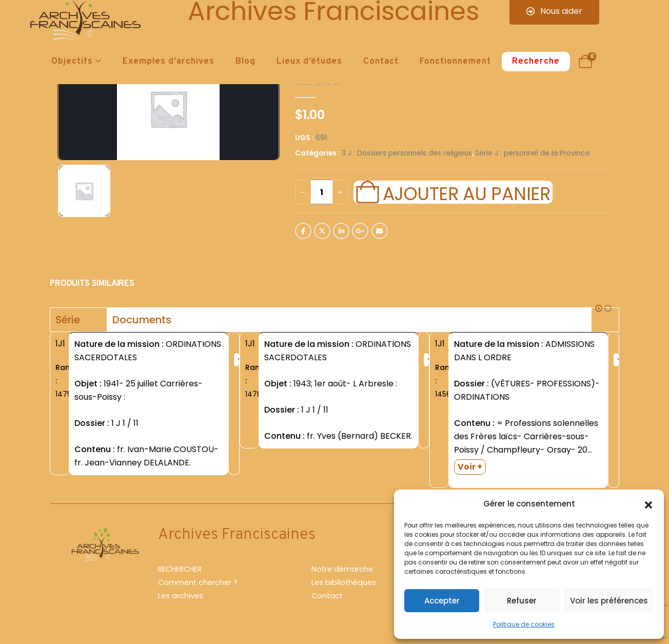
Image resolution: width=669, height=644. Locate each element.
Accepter (442, 601)
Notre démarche (342, 569)
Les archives (181, 596)
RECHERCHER (180, 569)
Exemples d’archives (169, 62)
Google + (360, 231)
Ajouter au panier (466, 192)
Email (380, 231)
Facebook (303, 231)
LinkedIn (341, 231)
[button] (648, 504)
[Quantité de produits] (322, 192)
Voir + (470, 467)
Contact (381, 62)
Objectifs (72, 62)
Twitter (322, 231)
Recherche (536, 62)
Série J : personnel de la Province (533, 153)
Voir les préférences (609, 601)
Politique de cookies (524, 624)
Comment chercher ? (198, 582)
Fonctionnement (455, 62)
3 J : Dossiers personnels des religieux (407, 153)
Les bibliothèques (344, 582)
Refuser (522, 601)
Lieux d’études (309, 62)
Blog (245, 62)
